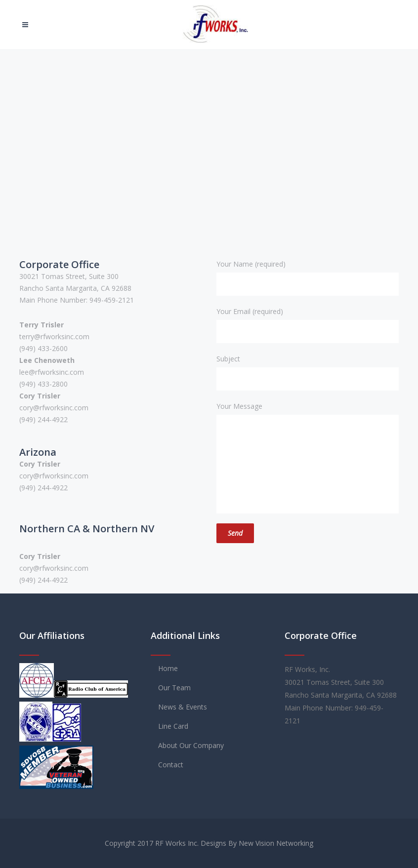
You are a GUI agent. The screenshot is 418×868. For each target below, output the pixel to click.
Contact (171, 765)
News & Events (183, 707)
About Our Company (191, 745)
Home (168, 668)
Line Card (173, 726)
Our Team (174, 688)
